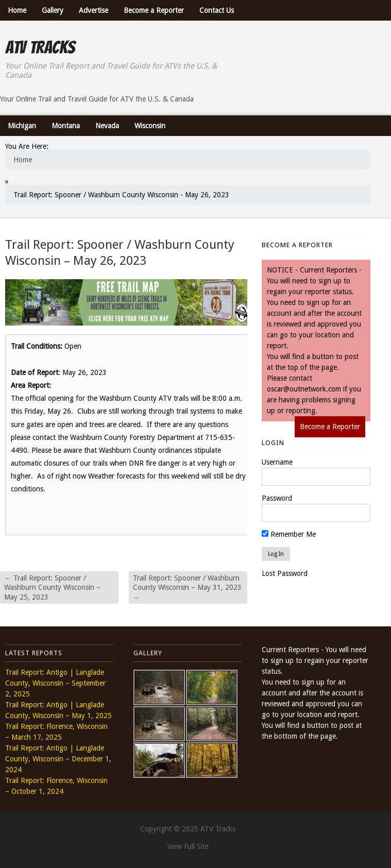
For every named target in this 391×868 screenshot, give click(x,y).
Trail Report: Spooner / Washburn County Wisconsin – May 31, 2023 (187, 587)
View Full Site (188, 846)
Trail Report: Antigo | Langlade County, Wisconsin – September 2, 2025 (55, 683)
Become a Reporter (154, 10)
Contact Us (217, 10)
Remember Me (289, 534)
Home (17, 10)
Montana (66, 126)
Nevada (107, 126)
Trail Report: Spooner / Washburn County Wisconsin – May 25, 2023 (52, 587)
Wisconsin (150, 126)
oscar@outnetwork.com (304, 389)
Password (277, 498)
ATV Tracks (40, 47)
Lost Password (285, 573)
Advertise (93, 10)
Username (277, 462)
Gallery (53, 10)
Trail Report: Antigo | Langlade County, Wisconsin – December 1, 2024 (58, 759)
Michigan (22, 126)
